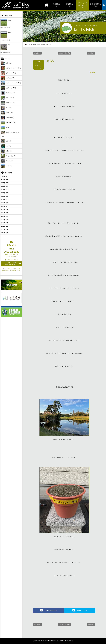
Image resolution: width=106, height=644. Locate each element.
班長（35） (7, 63)
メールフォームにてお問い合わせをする (11, 264)
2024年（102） (5, 183)
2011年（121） (5, 226)
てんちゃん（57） (8, 103)
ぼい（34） (7, 108)
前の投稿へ (37, 53)
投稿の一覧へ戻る (65, 53)
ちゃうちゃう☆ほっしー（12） (10, 134)
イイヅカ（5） (7, 161)
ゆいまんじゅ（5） (9, 156)
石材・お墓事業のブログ (95, 5)
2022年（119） (5, 189)
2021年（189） (5, 193)
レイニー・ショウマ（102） (11, 83)
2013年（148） (5, 219)
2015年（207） (5, 213)
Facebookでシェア (51, 610)
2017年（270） (5, 206)
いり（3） (6, 146)
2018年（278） (5, 203)
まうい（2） (7, 151)
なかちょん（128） (9, 88)
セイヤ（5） (7, 166)
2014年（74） (5, 216)
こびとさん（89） (8, 93)
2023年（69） (5, 186)
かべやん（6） (7, 113)
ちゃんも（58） (8, 98)
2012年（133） (5, 223)
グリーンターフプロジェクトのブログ (82, 5)
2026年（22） (5, 176)
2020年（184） (5, 196)
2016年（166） (5, 210)
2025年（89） (5, 180)
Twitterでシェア (82, 610)
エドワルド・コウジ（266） (11, 68)
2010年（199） (5, 229)
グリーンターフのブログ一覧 (37, 45)
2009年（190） (5, 233)
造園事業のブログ (57, 5)
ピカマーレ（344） (9, 73)
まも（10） (7, 141)
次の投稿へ (91, 53)
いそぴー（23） (8, 118)
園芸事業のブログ (70, 5)
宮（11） (6, 128)
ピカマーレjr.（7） (9, 123)
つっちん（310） (8, 78)
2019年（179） (5, 199)
